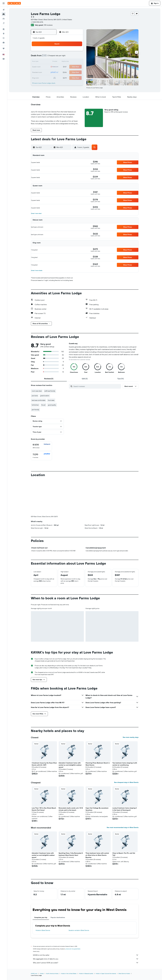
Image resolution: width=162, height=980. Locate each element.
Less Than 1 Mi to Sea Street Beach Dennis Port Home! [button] (44, 809)
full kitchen (35, 405)
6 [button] (67, 57)
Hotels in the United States (69, 973)
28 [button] (72, 72)
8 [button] (78, 57)
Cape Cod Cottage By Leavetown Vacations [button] (97, 809)
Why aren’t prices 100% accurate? (86, 963)
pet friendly (35, 410)
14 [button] (73, 62)
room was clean (37, 391)
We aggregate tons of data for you (86, 959)
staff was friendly (50, 391)
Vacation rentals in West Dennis (79, 930)
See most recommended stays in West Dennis (123, 827)
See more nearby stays (131, 737)
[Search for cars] (4, 19)
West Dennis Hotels (124, 973)
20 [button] (67, 67)
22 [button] (78, 67)
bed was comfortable (39, 400)
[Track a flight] (4, 38)
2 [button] (47, 57)
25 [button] (57, 72)
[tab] (49, 379)
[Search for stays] (4, 14)
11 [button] (57, 62)
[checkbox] (41, 446)
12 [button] (62, 62)
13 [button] (67, 62)
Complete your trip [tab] (41, 917)
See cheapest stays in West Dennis (126, 782)
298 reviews (48, 25)
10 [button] (52, 62)
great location (45, 396)
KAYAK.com (34, 973)
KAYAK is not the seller (86, 955)
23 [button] (47, 72)
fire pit (43, 405)
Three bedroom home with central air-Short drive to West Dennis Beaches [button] (97, 855)
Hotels (42, 973)
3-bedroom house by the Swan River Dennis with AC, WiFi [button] (44, 764)
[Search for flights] (4, 10)
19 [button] (62, 67)
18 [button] (57, 67)
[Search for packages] (4, 23)
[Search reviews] (97, 386)
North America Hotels (52, 973)
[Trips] (4, 48)
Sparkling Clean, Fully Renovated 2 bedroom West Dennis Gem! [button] (71, 854)
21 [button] (73, 67)
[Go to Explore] (4, 34)
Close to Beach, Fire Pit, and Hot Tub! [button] (124, 854)
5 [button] (62, 57)
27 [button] (67, 72)
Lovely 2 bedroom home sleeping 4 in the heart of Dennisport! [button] (125, 809)
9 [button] (47, 62)
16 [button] (47, 67)
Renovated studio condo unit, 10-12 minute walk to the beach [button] (71, 809)
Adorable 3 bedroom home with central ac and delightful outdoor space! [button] (70, 765)
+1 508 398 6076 (37, 22)
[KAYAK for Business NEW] (4, 42)
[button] (4, 3)
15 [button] (78, 62)
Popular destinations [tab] (58, 917)
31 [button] (52, 77)
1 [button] (78, 52)
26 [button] (62, 72)
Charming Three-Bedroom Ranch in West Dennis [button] (98, 764)
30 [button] (47, 77)
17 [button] (52, 67)
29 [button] (78, 72)
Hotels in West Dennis (43, 930)
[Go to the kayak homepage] (14, 3)
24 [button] (52, 72)
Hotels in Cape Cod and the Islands (106, 973)
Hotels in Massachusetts (86, 973)
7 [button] (72, 57)
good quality (52, 405)
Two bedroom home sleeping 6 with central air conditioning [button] (125, 764)
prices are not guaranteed (73, 949)
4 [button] (57, 57)
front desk (51, 400)
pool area (35, 396)
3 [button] (52, 57)
